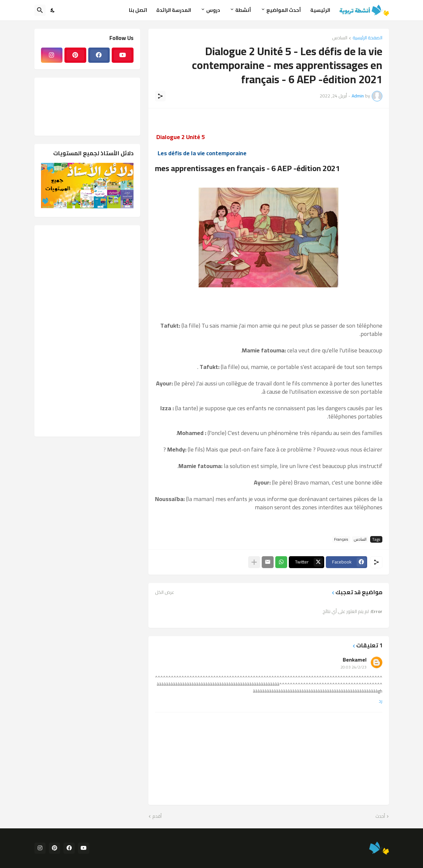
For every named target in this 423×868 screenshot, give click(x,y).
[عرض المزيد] (254, 562)
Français (341, 539)
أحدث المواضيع (284, 10)
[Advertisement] (87, 331)
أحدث (380, 816)
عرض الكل (165, 592)
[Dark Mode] (53, 10)
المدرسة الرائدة (174, 10)
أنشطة (243, 10)
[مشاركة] (160, 96)
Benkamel (355, 660)
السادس (340, 38)
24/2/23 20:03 (353, 667)
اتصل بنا (138, 10)
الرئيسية (320, 10)
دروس (213, 10)
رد (381, 701)
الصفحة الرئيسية (367, 38)
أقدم (157, 816)
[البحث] (40, 10)
